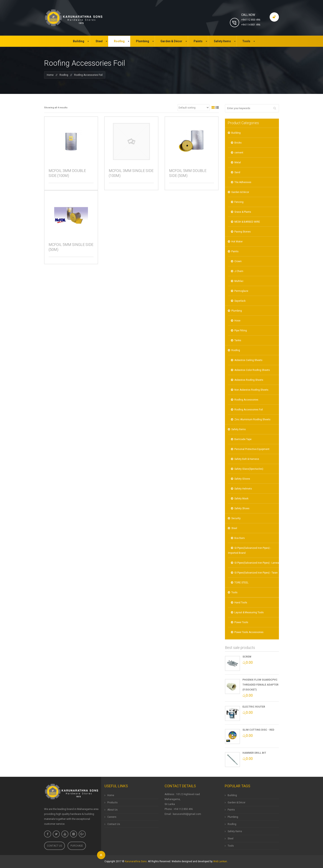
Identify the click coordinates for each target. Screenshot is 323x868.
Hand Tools (241, 603)
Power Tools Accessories (249, 632)
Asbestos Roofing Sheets (249, 380)
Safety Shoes (242, 508)
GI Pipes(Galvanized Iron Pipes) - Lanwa (257, 563)
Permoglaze (241, 291)
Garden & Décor (240, 192)
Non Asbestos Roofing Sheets (251, 390)
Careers (112, 817)
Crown (238, 261)
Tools (234, 592)
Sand (237, 172)
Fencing (239, 202)
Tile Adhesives (243, 182)
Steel (234, 528)
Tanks (238, 340)
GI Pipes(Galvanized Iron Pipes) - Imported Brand (249, 550)
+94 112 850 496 (251, 20)
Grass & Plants (243, 212)
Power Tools (241, 622)
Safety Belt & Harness (247, 459)
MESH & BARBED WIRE (247, 222)
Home (50, 75)
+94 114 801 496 (251, 25)
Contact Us (54, 846)
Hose (237, 321)
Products (112, 803)
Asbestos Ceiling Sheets (248, 360)
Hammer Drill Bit (254, 753)
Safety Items (239, 429)
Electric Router (254, 707)
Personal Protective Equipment (252, 449)
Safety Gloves (242, 479)
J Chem (239, 271)
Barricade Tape (243, 439)
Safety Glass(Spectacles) (249, 469)
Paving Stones (243, 232)
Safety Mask (241, 499)
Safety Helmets (243, 489)
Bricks (238, 143)
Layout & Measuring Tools (249, 612)
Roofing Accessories (246, 400)
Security (236, 518)
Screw (247, 657)
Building (236, 133)
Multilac (239, 281)
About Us (112, 810)
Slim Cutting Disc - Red (258, 730)
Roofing (64, 75)
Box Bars (240, 538)
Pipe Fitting (241, 331)
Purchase (77, 846)
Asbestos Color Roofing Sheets (252, 370)
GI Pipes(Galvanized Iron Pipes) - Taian (256, 573)
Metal (238, 162)
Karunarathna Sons (136, 861)
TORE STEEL (241, 583)
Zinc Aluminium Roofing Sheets (252, 419)
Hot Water (237, 242)
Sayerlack (240, 301)
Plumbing (237, 311)
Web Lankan (220, 861)
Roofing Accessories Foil (249, 410)
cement (239, 153)
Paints (235, 251)
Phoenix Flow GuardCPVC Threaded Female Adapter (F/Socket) (260, 685)
